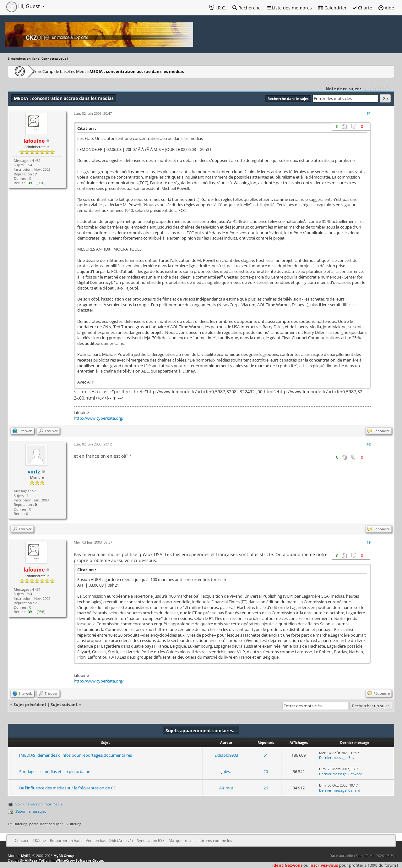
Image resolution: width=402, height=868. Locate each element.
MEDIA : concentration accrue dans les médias (174, 71)
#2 (369, 444)
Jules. (226, 771)
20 (266, 771)
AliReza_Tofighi (38, 860)
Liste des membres (289, 8)
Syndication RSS (151, 840)
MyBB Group (64, 856)
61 (266, 755)
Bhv (351, 757)
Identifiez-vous (287, 865)
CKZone (44, 71)
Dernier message (333, 757)
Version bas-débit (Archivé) (109, 840)
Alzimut (226, 788)
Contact (22, 840)
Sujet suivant (64, 705)
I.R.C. (218, 8)
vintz (34, 472)
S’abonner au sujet (31, 811)
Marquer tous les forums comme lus (200, 840)
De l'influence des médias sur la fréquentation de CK (68, 788)
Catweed (355, 774)
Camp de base (76, 71)
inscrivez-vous (324, 865)
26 (266, 788)
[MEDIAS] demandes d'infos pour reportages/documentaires (76, 755)
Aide (386, 8)
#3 (369, 542)
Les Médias (111, 71)
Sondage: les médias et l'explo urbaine (55, 771)
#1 (369, 113)
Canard (354, 790)
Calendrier (332, 8)
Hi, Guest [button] (24, 6)
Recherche (247, 8)
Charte (363, 8)
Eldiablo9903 (226, 755)
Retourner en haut (66, 840)
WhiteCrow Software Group (79, 860)
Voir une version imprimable (39, 804)
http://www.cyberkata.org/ (99, 418)
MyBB (26, 856)
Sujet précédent (30, 705)
